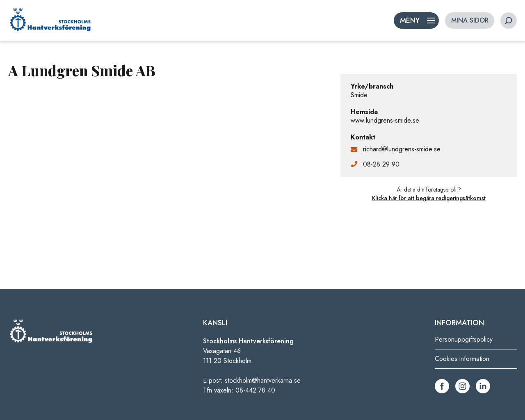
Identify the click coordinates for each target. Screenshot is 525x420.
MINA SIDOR (470, 20)
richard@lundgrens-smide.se (402, 149)
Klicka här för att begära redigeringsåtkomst (429, 198)
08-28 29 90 (381, 164)
